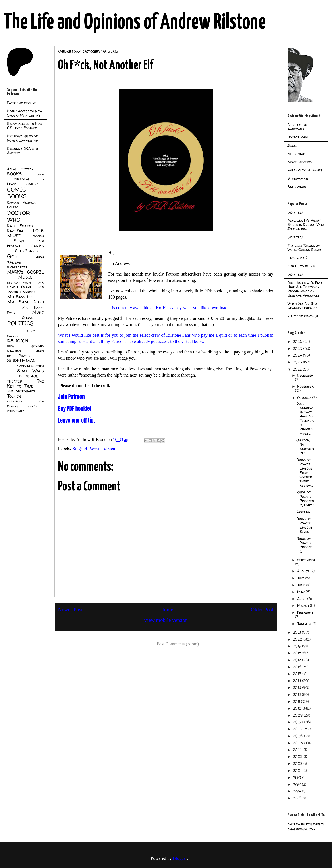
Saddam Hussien (30, 366)
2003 (298, 757)
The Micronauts (21, 391)
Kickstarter (17, 267)
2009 (298, 715)
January (305, 624)
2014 (298, 681)
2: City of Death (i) (303, 316)
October (305, 398)
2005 (298, 743)
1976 (298, 798)
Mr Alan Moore (19, 283)
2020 (298, 639)
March (304, 606)
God (12, 256)
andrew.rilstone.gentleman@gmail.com (306, 827)
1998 (298, 777)
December (305, 375)
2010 (298, 708)
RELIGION (18, 341)
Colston (14, 207)
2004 (298, 750)
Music (38, 312)
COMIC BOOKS (17, 193)
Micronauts (297, 154)
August (304, 571)
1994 (297, 791)
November (305, 386)
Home (167, 610)
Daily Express (20, 226)
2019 (298, 646)
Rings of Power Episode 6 (304, 545)
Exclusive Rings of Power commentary (23, 138)
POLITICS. (21, 323)
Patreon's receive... (23, 103)
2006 (299, 736)
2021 (297, 632)
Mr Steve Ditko (25, 302)
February (305, 612)
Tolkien (108, 448)
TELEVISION (28, 376)
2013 (298, 687)
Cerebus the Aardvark (298, 127)
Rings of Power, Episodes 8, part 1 (305, 499)
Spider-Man (298, 178)
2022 (298, 369)
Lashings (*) (297, 258)
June (302, 585)
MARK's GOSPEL (25, 272)
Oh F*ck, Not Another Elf (305, 447)
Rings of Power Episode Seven (304, 525)
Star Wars (31, 371)
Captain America (21, 202)
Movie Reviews (300, 162)
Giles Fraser (26, 251)
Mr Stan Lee (20, 297)
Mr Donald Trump (25, 285)
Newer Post (70, 610)
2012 (297, 695)
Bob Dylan (21, 179)
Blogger (180, 858)
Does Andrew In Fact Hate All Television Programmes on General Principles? (305, 289)
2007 (298, 729)
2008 (298, 722)
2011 (297, 701)
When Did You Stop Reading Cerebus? (303, 306)
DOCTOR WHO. (19, 216)
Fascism (38, 236)
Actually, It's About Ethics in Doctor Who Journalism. (306, 225)
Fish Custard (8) (301, 266)
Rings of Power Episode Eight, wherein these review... (305, 473)
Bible (40, 174)
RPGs (11, 346)
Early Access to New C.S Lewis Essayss (25, 126)
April (302, 599)
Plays (31, 331)
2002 (298, 763)
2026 (298, 342)
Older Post (262, 610)
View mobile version (166, 620)
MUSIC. (26, 277)
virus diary (15, 411)
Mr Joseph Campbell (25, 289)
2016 (298, 667)
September (306, 560)
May (301, 592)
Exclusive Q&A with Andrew (23, 150)
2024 (298, 355)
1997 (297, 784)
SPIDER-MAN (21, 361)
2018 (298, 653)
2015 (298, 674)
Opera (27, 318)
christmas (15, 401)
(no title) (295, 212)
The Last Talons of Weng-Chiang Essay (304, 248)
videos (33, 406)
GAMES (37, 246)
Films (19, 241)
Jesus (292, 146)
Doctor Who (298, 137)
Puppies (13, 336)
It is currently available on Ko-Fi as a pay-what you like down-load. (169, 308)
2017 (298, 660)
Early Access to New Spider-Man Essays (25, 113)
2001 (298, 771)
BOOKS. (15, 174)
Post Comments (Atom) (178, 644)
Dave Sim (15, 231)
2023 (298, 362)
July (301, 578)
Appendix (303, 512)
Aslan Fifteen (20, 169)
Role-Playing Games (305, 170)
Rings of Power (86, 448)
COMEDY (31, 184)
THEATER (15, 381)
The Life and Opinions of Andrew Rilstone (135, 23)
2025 (298, 348)
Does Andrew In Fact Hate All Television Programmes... (305, 418)
